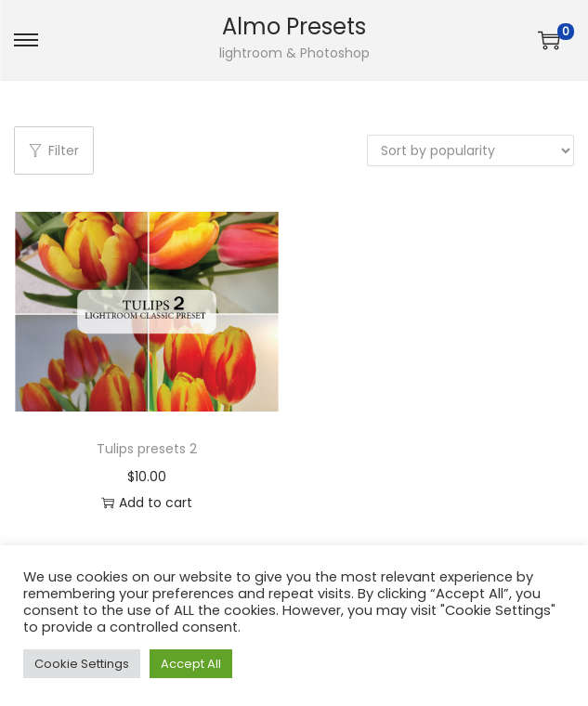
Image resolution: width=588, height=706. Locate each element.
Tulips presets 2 (147, 449)
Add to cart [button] (147, 503)
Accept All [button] (191, 664)
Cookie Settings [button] (82, 664)
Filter (54, 150)
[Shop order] (470, 150)
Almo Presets (294, 26)
